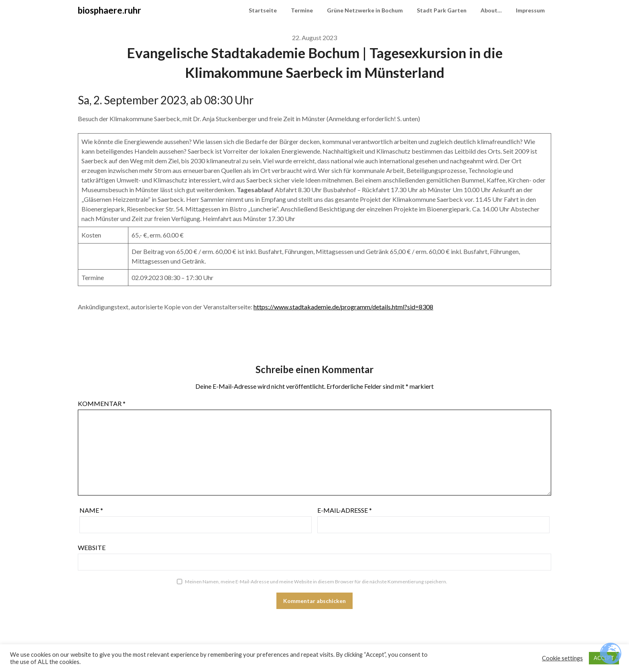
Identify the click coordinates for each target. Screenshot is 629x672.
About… (491, 10)
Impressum (530, 10)
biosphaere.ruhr (110, 10)
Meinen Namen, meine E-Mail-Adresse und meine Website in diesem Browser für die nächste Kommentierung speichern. (316, 582)
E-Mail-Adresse (345, 510)
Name (91, 510)
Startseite (263, 10)
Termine (302, 10)
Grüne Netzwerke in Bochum (365, 10)
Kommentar (102, 403)
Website (92, 547)
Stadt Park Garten (442, 10)
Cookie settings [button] (562, 658)
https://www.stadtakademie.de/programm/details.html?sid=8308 (343, 307)
